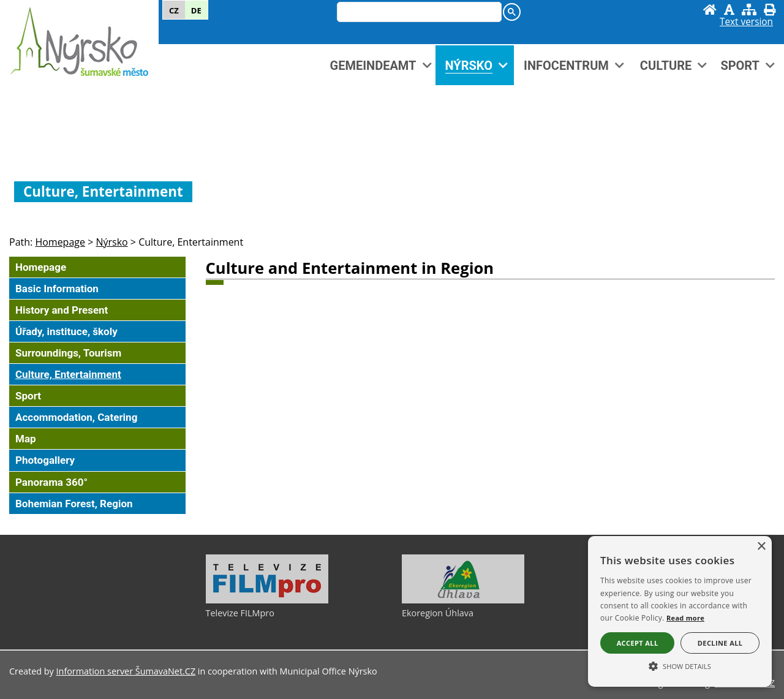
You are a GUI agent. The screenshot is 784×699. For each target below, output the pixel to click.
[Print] (770, 9)
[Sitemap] (749, 9)
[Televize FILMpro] (267, 600)
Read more (685, 618)
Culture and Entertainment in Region (350, 268)
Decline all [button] (720, 643)
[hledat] (417, 13)
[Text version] (746, 22)
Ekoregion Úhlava (438, 613)
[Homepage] (710, 9)
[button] (680, 665)
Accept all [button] (638, 643)
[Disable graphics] (729, 9)
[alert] (680, 611)
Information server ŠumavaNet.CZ (126, 671)
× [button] (761, 547)
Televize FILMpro (240, 613)
